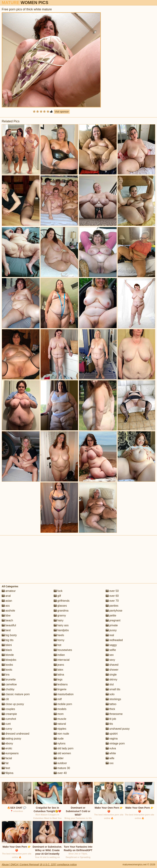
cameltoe (9, 684)
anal (6, 596)
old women (62, 753)
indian (59, 655)
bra (6, 675)
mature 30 (62, 768)
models (60, 709)
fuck (58, 591)
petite (111, 615)
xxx (110, 763)
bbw (6, 615)
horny (59, 640)
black (7, 650)
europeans (10, 753)
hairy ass (61, 625)
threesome (114, 714)
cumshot (9, 719)
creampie (9, 714)
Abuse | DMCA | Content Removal (20, 864)
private (112, 625)
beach (7, 620)
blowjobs (9, 660)
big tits (8, 640)
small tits (113, 689)
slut (110, 684)
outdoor (60, 763)
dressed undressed (16, 734)
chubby (8, 689)
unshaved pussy (118, 729)
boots (7, 670)
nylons (60, 743)
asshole (8, 611)
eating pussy (11, 739)
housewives (63, 650)
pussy (111, 630)
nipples (60, 729)
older (59, 758)
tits (109, 724)
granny (60, 615)
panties (112, 606)
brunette (9, 679)
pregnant (113, 620)
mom (59, 714)
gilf (57, 596)
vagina (112, 739)
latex (58, 670)
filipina (8, 773)
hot (58, 645)
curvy (7, 729)
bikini (7, 645)
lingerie (60, 689)
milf (58, 699)
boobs (7, 665)
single (111, 675)
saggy (111, 645)
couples (8, 709)
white (111, 753)
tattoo (111, 704)
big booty (9, 635)
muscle (60, 719)
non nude (61, 734)
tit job (111, 719)
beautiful (9, 625)
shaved (112, 665)
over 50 (112, 591)
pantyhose (114, 611)
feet (6, 768)
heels (59, 635)
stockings (113, 699)
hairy (59, 620)
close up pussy (13, 704)
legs (58, 679)
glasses (60, 606)
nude (59, 739)
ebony (7, 743)
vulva (111, 748)
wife (110, 758)
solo (110, 694)
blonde (8, 655)
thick (110, 709)
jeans (59, 665)
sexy (110, 660)
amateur (9, 591)
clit (5, 699)
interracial (62, 660)
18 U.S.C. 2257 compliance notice (58, 864)
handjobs (61, 630)
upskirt (112, 734)
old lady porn (64, 748)
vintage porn (115, 743)
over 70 (112, 601)
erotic (7, 748)
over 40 (60, 773)
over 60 (112, 596)
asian (7, 601)
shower (112, 670)
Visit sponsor (62, 112)
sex (110, 655)
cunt (6, 724)
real (110, 635)
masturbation (64, 694)
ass (6, 606)
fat (5, 763)
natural (60, 724)
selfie (111, 650)
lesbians (61, 684)
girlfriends (62, 601)
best (6, 630)
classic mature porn (16, 694)
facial (7, 758)
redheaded (114, 640)
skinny (112, 679)
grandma (61, 611)
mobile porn (63, 704)
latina (59, 675)
